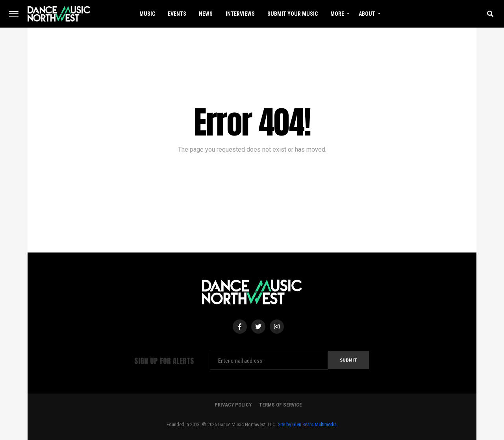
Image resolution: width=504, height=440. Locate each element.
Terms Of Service (281, 405)
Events (177, 14)
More (337, 14)
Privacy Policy (233, 405)
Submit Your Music (293, 14)
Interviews (240, 14)
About (367, 14)
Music (147, 14)
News (206, 14)
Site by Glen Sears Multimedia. (308, 424)
